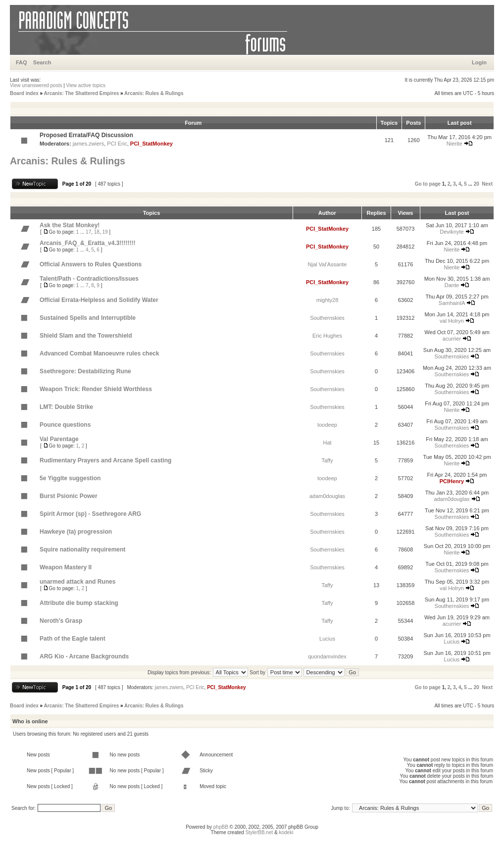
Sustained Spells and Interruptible (88, 318)
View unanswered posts (36, 85)
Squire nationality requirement (82, 550)
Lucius (327, 639)
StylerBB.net (259, 832)
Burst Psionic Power (69, 496)
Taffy (327, 460)
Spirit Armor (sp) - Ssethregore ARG (90, 514)
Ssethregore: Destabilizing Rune (85, 371)
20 (477, 184)
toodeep (327, 425)
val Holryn (452, 321)
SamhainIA (452, 303)
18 (97, 232)
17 (88, 232)
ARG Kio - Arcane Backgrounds (84, 656)
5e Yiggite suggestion (70, 478)
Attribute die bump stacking (79, 603)
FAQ (22, 62)
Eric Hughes (327, 336)
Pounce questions (65, 425)
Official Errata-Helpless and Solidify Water (99, 300)
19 (105, 232)
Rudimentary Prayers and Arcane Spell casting (105, 460)
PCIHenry (452, 481)
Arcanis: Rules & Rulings (154, 93)
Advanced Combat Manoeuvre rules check (99, 353)
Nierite (454, 144)
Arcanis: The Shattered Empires (82, 93)
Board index (24, 93)
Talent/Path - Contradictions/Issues (89, 279)
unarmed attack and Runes (77, 582)
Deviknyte (452, 232)
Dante (452, 285)
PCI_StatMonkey (151, 144)
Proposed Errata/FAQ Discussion (86, 135)
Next (487, 184)
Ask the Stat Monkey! (70, 225)
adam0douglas (327, 496)
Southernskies (327, 318)
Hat (327, 443)
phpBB (221, 827)
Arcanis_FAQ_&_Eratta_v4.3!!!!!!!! (87, 243)
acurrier (452, 339)
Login (479, 62)
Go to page (428, 184)
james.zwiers (89, 144)
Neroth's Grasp (61, 621)
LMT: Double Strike (66, 407)
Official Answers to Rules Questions (91, 264)
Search (42, 62)
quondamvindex (327, 656)
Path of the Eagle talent (73, 639)
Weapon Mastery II (66, 567)
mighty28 (328, 300)
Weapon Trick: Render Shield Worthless (96, 389)
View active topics (86, 85)
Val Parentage (59, 439)
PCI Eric (117, 144)
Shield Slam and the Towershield (86, 336)
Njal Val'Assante (328, 264)
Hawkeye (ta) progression (76, 532)
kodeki (286, 832)
